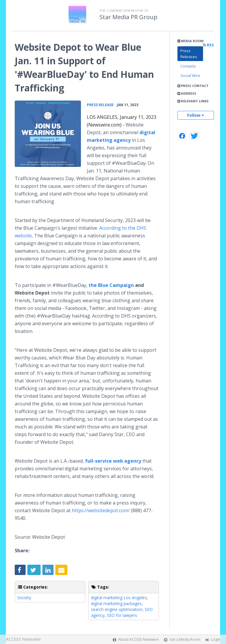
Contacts (188, 66)
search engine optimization (117, 609)
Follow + (196, 115)
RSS (208, 45)
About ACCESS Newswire (139, 639)
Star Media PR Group (128, 17)
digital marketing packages (116, 603)
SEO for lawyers (122, 615)
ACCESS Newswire (23, 639)
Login (216, 639)
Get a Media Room (185, 639)
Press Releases (189, 54)
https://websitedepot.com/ (101, 510)
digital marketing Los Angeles (119, 598)
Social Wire (190, 75)
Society (24, 598)
